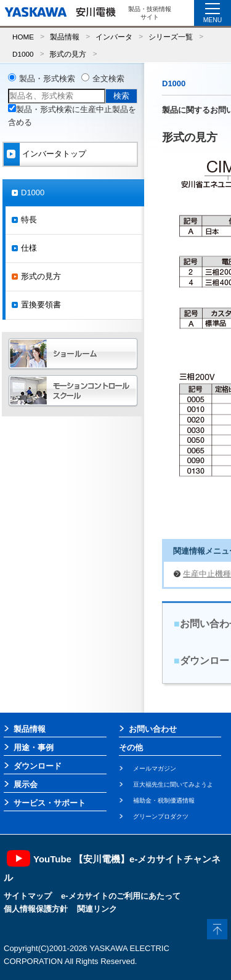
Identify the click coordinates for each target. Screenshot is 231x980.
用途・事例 (34, 747)
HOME (23, 37)
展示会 (26, 784)
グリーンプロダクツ (161, 816)
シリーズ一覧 (171, 37)
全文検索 (108, 79)
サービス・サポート (50, 803)
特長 (29, 220)
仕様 (29, 248)
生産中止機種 (207, 574)
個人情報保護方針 (36, 909)
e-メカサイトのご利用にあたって (121, 896)
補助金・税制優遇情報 (164, 800)
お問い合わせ (153, 729)
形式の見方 (68, 54)
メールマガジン (155, 768)
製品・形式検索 (47, 79)
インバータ (114, 37)
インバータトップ (54, 154)
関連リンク (97, 909)
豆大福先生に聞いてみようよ (173, 784)
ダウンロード (38, 766)
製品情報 (65, 37)
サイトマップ (28, 896)
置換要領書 (41, 305)
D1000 (23, 54)
